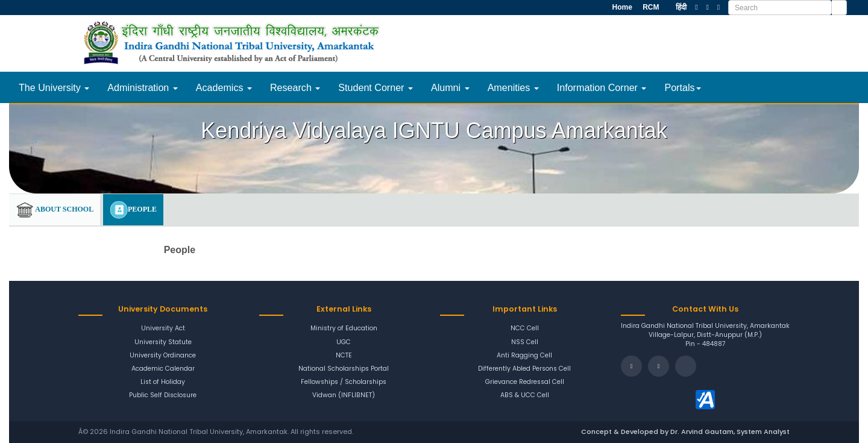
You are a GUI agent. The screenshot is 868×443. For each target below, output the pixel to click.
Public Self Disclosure (163, 395)
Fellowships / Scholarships (344, 382)
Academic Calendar (163, 369)
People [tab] (133, 210)
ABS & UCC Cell (525, 395)
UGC (344, 342)
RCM (650, 7)
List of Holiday (163, 382)
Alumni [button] (450, 87)
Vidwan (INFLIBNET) (344, 395)
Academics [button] (224, 87)
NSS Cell (525, 342)
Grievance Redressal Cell (525, 382)
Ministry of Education (344, 328)
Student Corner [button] (376, 87)
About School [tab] (55, 210)
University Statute (163, 342)
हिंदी (681, 7)
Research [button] (295, 87)
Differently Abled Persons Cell (524, 369)
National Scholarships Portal (344, 369)
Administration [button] (142, 87)
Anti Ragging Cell (524, 356)
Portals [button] (682, 87)
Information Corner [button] (602, 87)
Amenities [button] (513, 87)
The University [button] (54, 87)
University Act (163, 328)
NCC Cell (525, 328)
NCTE (344, 356)
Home (621, 7)
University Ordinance (163, 356)
